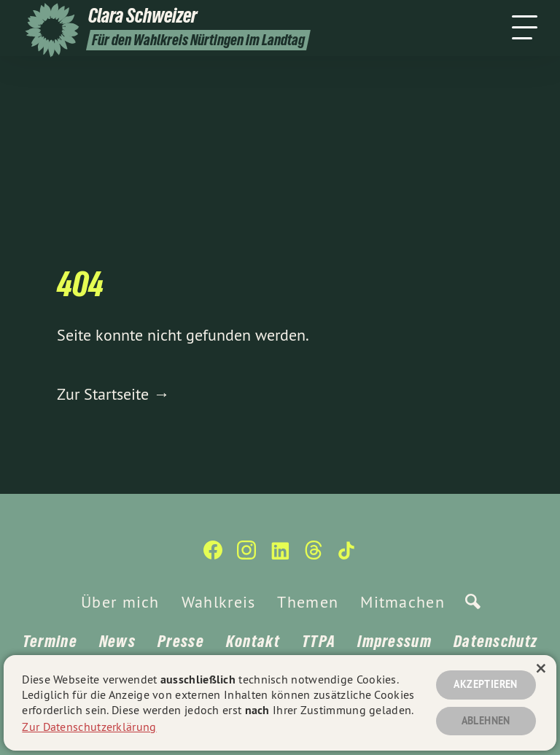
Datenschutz (495, 641)
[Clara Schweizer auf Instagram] (246, 556)
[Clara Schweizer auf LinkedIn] (280, 556)
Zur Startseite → (113, 394)
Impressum (394, 641)
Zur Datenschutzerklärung (89, 726)
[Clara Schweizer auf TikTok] (347, 556)
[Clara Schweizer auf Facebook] (213, 556)
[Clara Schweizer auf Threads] (314, 556)
